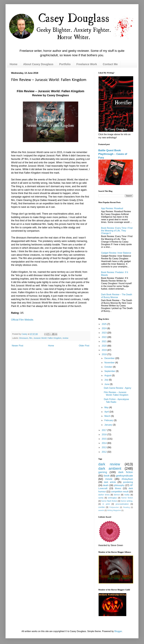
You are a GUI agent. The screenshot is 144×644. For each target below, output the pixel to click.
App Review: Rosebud (112, 208)
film (31, 338)
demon (117, 495)
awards (101, 510)
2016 (105, 434)
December (110, 358)
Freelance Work (87, 64)
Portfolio (65, 64)
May (107, 407)
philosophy (119, 485)
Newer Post (18, 346)
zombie (101, 507)
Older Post (84, 346)
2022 (105, 337)
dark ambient (110, 468)
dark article (110, 482)
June (107, 384)
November (110, 363)
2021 (105, 341)
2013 (105, 447)
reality (127, 495)
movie (109, 479)
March (108, 416)
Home (14, 64)
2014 (105, 443)
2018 (105, 354)
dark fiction (126, 472)
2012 (105, 452)
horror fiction (127, 498)
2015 (105, 439)
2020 (105, 346)
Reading (126, 507)
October (109, 367)
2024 (105, 328)
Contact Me (110, 64)
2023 (105, 333)
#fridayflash (127, 479)
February (109, 420)
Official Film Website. (22, 320)
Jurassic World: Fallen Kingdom (47, 338)
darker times (104, 495)
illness (118, 488)
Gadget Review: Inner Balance (116, 253)
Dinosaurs (24, 338)
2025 (105, 324)
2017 (105, 430)
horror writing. (127, 501)
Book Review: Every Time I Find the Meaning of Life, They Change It (117, 231)
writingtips (112, 498)
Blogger (118, 631)
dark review (109, 464)
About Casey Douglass (38, 64)
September (110, 371)
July (107, 380)
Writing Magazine (114, 510)
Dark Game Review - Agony (117, 388)
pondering (128, 482)
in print (106, 504)
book (107, 476)
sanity (101, 498)
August (108, 375)
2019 (105, 350)
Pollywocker (114, 507)
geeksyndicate (124, 476)
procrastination (122, 504)
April (107, 412)
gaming (103, 472)
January (109, 425)
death (106, 485)
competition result (120, 492)
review (65, 338)
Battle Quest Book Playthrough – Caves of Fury (113, 154)
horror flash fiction (109, 501)
